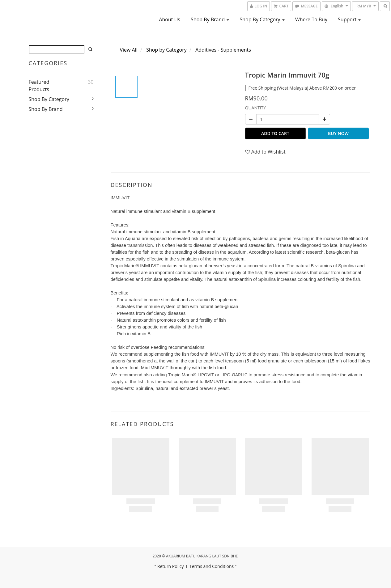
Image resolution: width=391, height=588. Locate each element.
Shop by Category (262, 19)
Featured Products (39, 86)
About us (170, 19)
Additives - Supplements (223, 50)
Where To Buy (311, 19)
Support (349, 19)
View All (129, 50)
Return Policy (171, 566)
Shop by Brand (210, 19)
